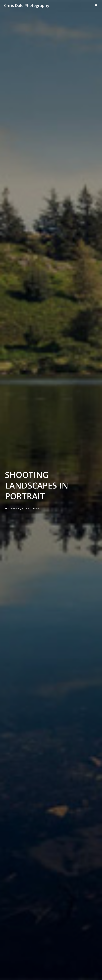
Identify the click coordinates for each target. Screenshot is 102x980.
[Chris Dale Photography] (27, 5)
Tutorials (35, 508)
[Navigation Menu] (96, 5)
